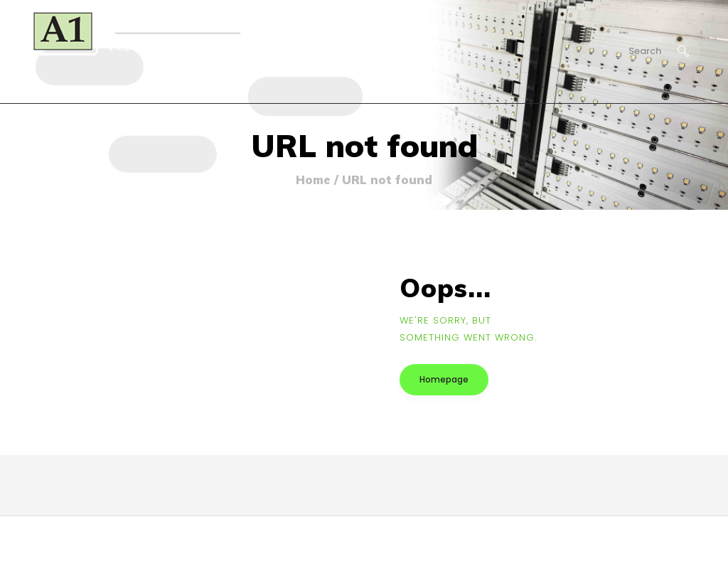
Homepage (444, 379)
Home (313, 180)
